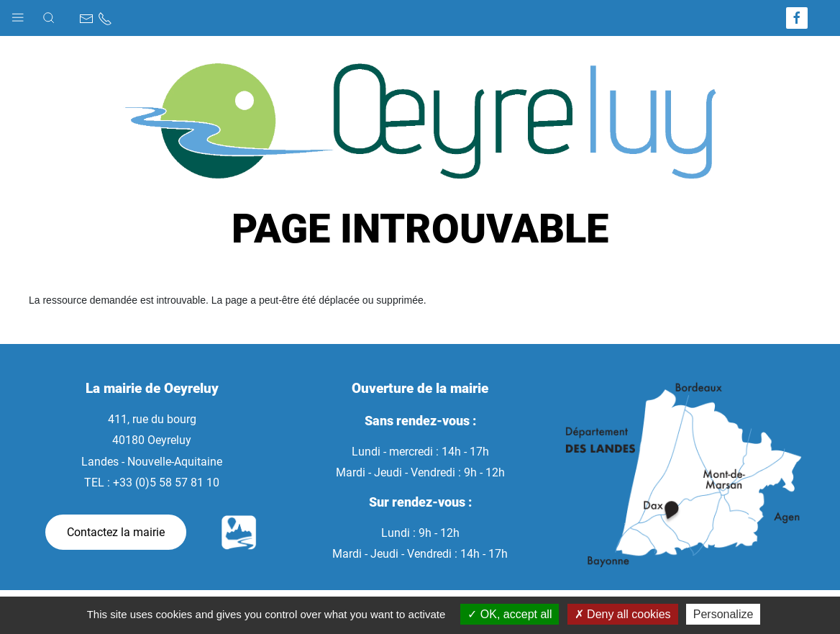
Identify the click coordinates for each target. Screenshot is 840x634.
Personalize (723, 614)
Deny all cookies (623, 614)
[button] (18, 14)
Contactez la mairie (116, 532)
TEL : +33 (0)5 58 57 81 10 (152, 483)
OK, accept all (510, 614)
